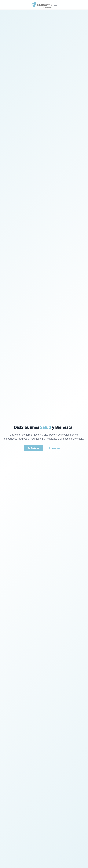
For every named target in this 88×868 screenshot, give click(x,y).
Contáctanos (33, 448)
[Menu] (55, 5)
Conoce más (55, 448)
